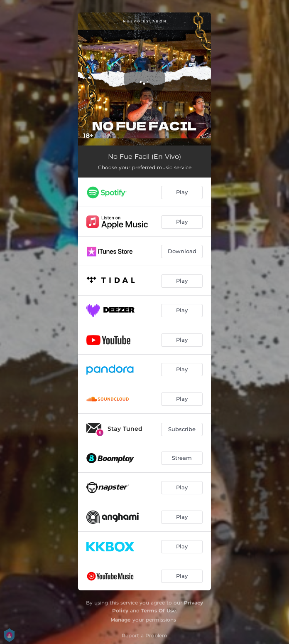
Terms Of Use (159, 611)
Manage (121, 620)
